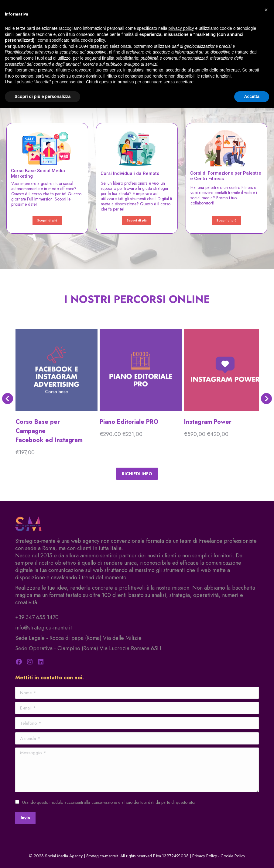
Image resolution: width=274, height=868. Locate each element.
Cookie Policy (233, 856)
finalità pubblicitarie (120, 58)
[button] (266, 10)
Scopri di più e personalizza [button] (43, 96)
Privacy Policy (205, 856)
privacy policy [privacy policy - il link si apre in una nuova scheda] (181, 28)
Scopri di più (47, 220)
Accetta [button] (252, 96)
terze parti (99, 46)
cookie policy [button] (93, 40)
